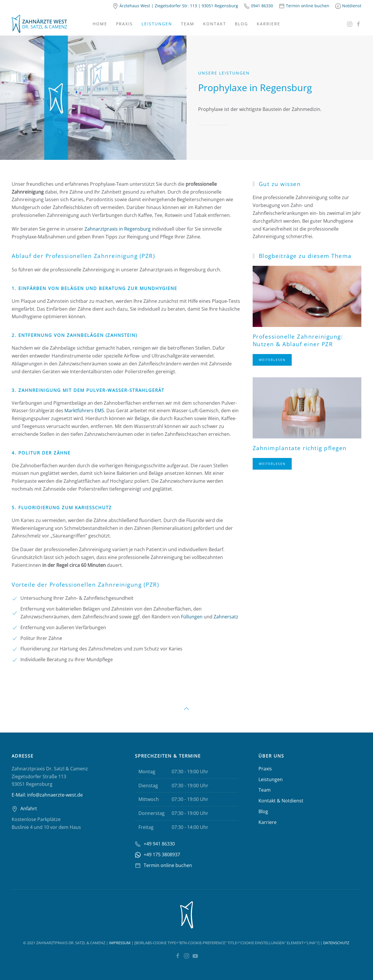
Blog (241, 24)
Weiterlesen (272, 360)
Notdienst (352, 6)
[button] (186, 709)
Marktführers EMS (84, 410)
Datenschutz (336, 943)
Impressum (120, 943)
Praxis (124, 24)
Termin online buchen (308, 6)
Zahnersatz (226, 617)
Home (100, 24)
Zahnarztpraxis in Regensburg (118, 229)
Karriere (269, 24)
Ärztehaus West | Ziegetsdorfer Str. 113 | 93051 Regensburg (179, 6)
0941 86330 (262, 6)
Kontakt (215, 24)
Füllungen (192, 617)
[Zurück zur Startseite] (39, 24)
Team (188, 24)
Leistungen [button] (157, 24)
